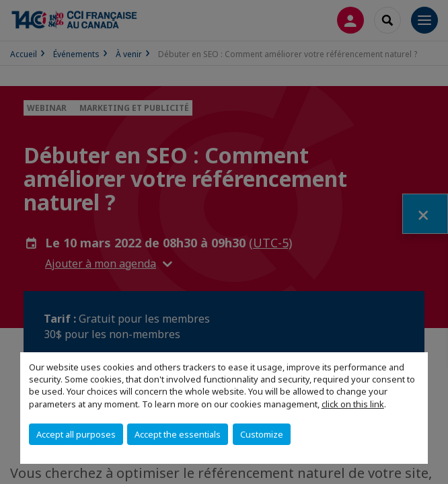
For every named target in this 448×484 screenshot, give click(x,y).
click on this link (353, 404)
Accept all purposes (76, 434)
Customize (262, 434)
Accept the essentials (178, 434)
